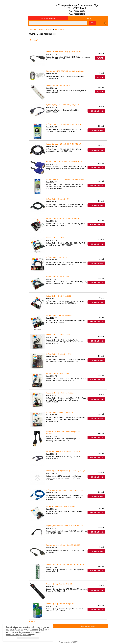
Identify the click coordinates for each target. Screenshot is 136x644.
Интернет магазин (48, 18)
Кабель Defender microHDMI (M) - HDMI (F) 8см (64, 52)
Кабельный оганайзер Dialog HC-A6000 (61, 506)
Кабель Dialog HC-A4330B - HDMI (59, 354)
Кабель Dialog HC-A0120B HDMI (58, 199)
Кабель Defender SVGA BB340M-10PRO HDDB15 (64, 162)
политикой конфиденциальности (18, 635)
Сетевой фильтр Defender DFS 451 (59, 584)
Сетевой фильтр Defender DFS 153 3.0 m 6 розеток (65, 565)
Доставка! (34, 40)
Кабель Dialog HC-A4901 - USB (58, 374)
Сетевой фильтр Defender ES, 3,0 (59, 85)
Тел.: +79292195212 (77, 14)
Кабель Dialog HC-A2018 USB (57, 238)
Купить (100, 58)
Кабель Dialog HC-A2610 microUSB (59, 315)
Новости (88, 18)
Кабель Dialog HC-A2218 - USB (58, 257)
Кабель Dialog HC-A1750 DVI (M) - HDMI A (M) (63, 219)
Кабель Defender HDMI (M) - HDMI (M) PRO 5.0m (64, 144)
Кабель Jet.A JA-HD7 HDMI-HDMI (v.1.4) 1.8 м (63, 451)
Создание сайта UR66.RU (68, 642)
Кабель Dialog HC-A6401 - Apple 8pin (60, 412)
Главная (33, 29)
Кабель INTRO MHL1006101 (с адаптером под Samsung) (63, 433)
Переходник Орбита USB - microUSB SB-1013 (63, 545)
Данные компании (88, 626)
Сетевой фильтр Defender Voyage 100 (60, 604)
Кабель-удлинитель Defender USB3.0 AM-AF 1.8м (64, 490)
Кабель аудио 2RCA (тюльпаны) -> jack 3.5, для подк (66, 471)
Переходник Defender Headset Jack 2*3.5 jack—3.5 (65, 526)
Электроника (59, 29)
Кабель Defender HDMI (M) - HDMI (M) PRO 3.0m (64, 124)
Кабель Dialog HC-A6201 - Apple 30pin (60, 393)
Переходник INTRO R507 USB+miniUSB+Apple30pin (65, 71)
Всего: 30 (32, 621)
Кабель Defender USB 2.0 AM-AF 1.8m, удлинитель (65, 179)
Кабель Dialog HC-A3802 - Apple (58, 335)
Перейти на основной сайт (68, 639)
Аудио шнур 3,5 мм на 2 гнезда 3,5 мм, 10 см (63, 105)
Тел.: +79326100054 (77, 11)
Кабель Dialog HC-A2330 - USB (58, 277)
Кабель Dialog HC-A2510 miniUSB (59, 296)
